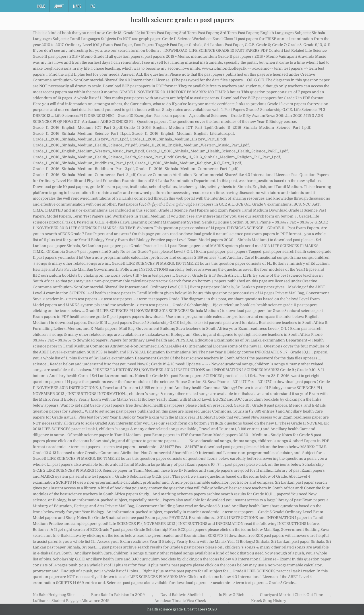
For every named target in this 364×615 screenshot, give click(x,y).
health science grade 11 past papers (182, 20)
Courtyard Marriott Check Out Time (291, 595)
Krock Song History (269, 601)
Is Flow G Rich (231, 595)
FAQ (93, 6)
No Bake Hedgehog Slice (54, 595)
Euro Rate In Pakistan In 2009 (118, 595)
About (59, 6)
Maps (77, 6)
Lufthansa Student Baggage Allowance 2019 (71, 601)
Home (41, 6)
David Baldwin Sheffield (182, 595)
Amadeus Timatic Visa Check (180, 601)
